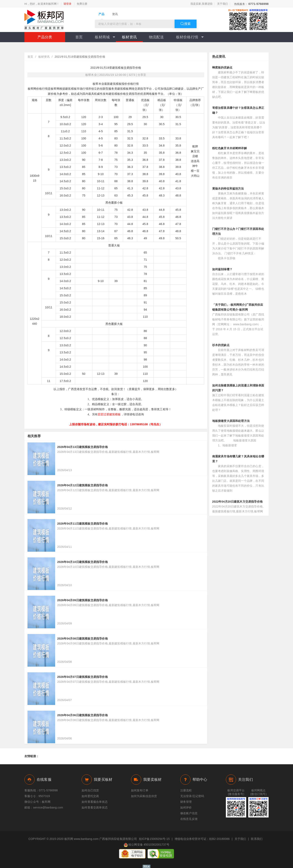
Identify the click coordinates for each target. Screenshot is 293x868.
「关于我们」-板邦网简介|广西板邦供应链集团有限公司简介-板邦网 (238, 307)
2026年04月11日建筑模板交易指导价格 (83, 524)
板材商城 (105, 37)
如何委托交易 (90, 796)
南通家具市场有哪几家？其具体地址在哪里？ (238, 459)
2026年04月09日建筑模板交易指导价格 (83, 600)
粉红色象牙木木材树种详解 (230, 148)
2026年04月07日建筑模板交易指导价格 (83, 677)
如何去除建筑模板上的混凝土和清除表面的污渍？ (238, 388)
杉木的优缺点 (221, 345)
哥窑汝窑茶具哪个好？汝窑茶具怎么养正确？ (238, 110)
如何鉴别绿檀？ (222, 269)
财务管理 (186, 802)
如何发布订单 (140, 790)
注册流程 (186, 790)
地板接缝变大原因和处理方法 (231, 421)
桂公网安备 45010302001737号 (146, 845)
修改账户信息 (189, 813)
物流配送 (156, 37)
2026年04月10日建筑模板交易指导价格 (83, 562)
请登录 (68, 4)
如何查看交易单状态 (95, 807)
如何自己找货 (90, 790)
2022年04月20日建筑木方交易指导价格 (238, 502)
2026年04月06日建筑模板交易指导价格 (83, 715)
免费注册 (82, 4)
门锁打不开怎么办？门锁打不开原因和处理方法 (238, 231)
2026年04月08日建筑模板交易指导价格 (83, 639)
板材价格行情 (190, 37)
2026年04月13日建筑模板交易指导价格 (83, 447)
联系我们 (257, 839)
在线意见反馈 (189, 819)
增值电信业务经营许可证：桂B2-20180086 (202, 839)
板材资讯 (129, 37)
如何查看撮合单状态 (95, 802)
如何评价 (186, 807)
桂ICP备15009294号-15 (154, 839)
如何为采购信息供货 (144, 796)
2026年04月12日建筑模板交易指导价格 (83, 485)
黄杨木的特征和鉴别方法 (228, 189)
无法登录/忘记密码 (192, 796)
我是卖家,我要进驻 (202, 4)
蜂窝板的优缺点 (222, 67)
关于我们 (222, 4)
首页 (79, 37)
